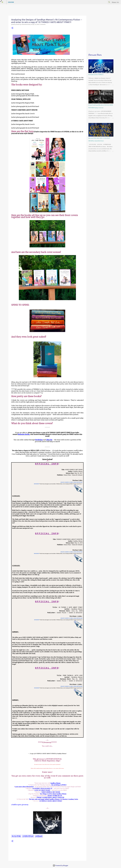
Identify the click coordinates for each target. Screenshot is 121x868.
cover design (28, 836)
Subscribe (11, 2)
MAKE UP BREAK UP (55, 796)
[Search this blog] (110, 2)
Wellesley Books (24, 434)
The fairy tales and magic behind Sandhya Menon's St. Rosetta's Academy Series (53, 799)
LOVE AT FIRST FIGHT (42, 790)
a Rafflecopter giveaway (20, 805)
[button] (12, 28)
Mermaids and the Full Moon (96, 75)
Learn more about (24, 787)
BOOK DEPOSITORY (78, 482)
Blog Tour (16, 836)
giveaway (39, 836)
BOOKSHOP (37, 484)
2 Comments (42, 24)
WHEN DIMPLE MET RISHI (51, 792)
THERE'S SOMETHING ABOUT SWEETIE (50, 797)
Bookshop (39, 440)
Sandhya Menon (55, 783)
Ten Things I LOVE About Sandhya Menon (53, 794)
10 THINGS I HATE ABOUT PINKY (51, 801)
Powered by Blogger (60, 865)
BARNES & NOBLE (69, 482)
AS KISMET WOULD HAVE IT (42, 788)
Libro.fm (49, 440)
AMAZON (63, 482)
